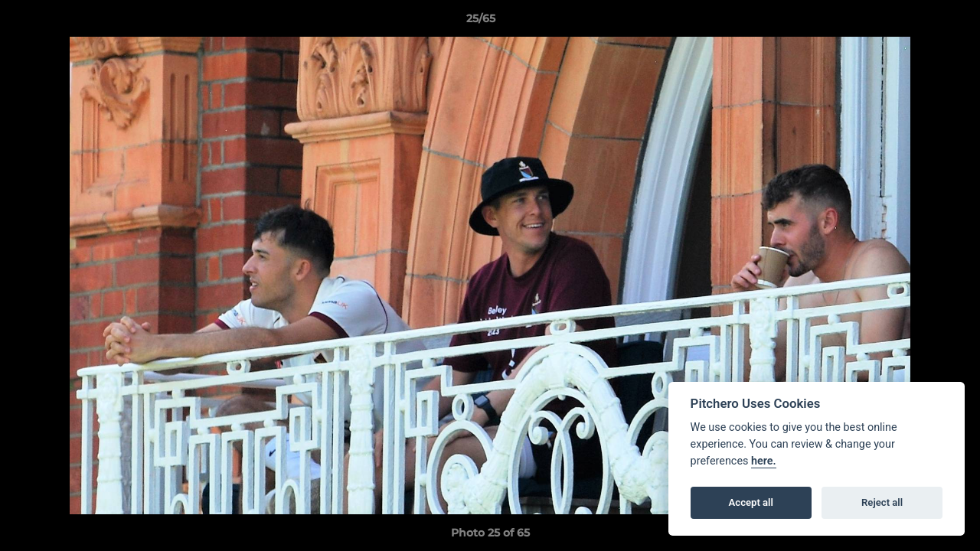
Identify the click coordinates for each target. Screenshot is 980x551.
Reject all (882, 502)
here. (764, 461)
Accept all (751, 502)
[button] (916, 22)
